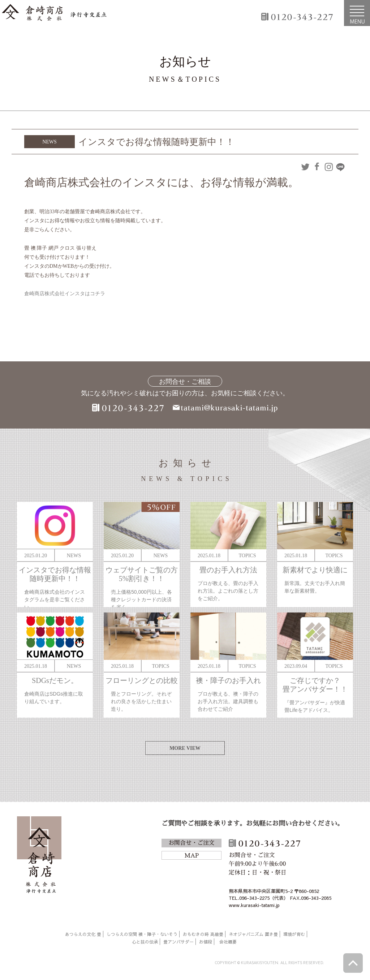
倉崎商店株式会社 (39, 856)
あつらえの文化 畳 (83, 934)
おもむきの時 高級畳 (203, 934)
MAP (192, 856)
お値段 (206, 942)
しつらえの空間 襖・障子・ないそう (142, 934)
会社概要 (228, 942)
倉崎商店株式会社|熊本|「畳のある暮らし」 (54, 13)
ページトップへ (353, 963)
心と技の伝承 (145, 942)
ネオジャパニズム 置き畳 (253, 934)
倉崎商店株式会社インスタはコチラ (65, 294)
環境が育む (294, 934)
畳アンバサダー (178, 942)
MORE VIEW (185, 748)
